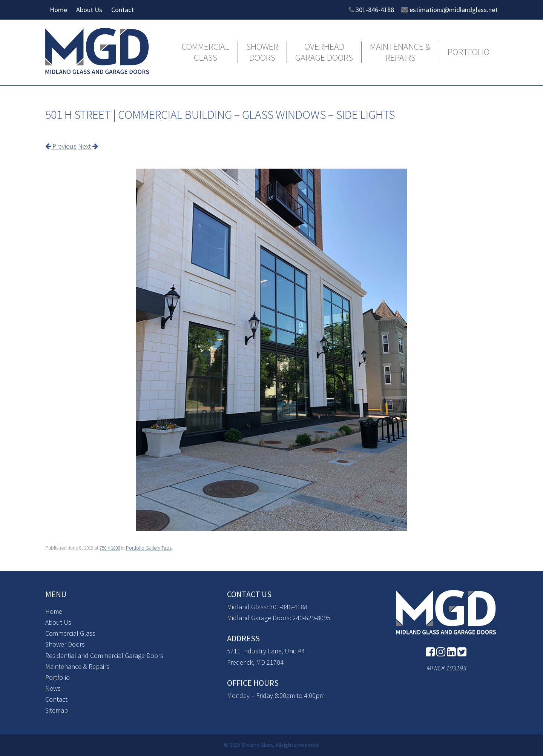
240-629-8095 (311, 618)
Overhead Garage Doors (324, 52)
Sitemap (57, 710)
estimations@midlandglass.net (454, 10)
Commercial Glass (206, 52)
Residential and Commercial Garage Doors (104, 655)
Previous (61, 146)
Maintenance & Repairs (400, 52)
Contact (123, 10)
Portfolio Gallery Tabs (149, 548)
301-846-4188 (375, 10)
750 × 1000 (110, 548)
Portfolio (469, 52)
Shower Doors (262, 52)
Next (88, 146)
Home (58, 10)
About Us (89, 10)
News (53, 688)
